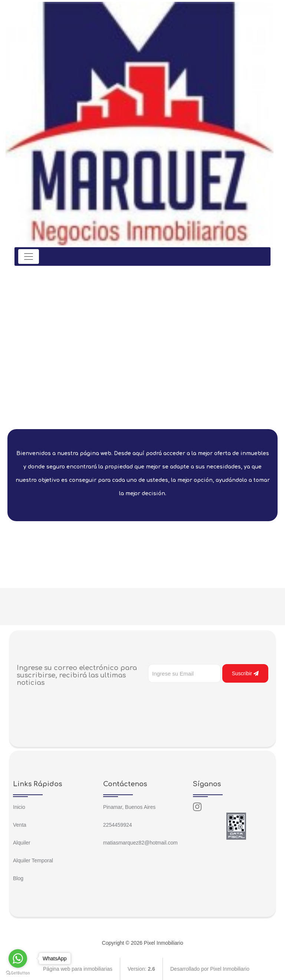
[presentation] (204, 698)
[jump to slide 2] (122, 413)
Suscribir (245, 673)
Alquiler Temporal (33, 860)
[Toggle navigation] (29, 257)
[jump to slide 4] (138, 413)
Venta (20, 825)
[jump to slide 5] (147, 413)
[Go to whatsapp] (18, 958)
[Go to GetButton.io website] (18, 973)
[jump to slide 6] (155, 413)
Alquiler (22, 843)
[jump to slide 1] (114, 413)
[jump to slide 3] (130, 413)
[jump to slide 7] (163, 413)
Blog (18, 878)
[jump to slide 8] (171, 413)
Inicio (19, 807)
